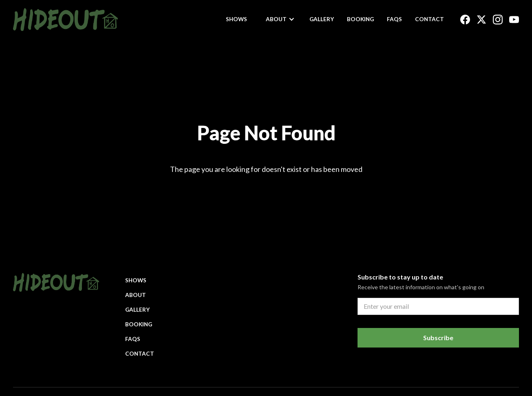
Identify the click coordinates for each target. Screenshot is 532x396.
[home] (65, 20)
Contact (429, 19)
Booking (360, 19)
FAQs (394, 19)
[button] (280, 19)
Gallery (322, 19)
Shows (236, 19)
